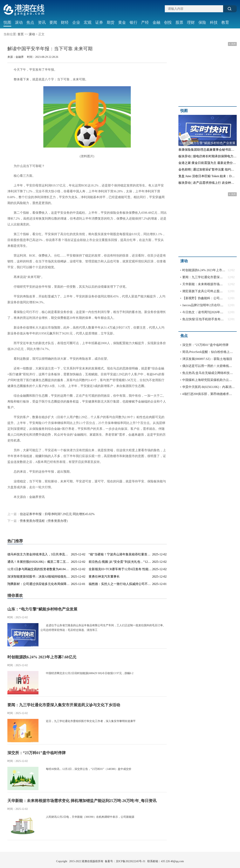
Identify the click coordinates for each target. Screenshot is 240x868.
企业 (76, 22)
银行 (134, 22)
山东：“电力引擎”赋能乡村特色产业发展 (42, 609)
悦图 (7, 22)
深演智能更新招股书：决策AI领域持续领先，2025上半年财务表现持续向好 (59, 576)
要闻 (53, 22)
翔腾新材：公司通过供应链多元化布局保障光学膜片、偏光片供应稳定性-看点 (61, 584)
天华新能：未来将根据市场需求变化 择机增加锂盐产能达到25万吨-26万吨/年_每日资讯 (82, 801)
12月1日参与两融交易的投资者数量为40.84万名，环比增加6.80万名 (53, 569)
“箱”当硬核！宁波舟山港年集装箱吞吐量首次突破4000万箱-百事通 (134, 554)
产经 (145, 22)
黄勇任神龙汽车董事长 (104, 576)
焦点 (30, 22)
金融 (156, 22)
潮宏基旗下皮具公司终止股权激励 (206, 291)
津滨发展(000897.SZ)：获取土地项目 (207, 359)
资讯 (42, 22)
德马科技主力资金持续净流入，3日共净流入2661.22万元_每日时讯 (53, 554)
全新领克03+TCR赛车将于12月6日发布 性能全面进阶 (125, 569)
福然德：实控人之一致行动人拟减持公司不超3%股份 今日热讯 (131, 584)
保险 (202, 22)
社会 (7, 31)
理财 (191, 22)
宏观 (88, 22)
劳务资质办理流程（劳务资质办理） (45, 521)
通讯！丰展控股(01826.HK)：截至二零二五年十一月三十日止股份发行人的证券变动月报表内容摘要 (76, 562)
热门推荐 (15, 541)
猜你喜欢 (15, 595)
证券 (99, 22)
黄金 (122, 22)
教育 (225, 22)
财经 (65, 22)
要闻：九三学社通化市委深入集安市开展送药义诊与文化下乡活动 (64, 705)
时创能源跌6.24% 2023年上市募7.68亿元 (42, 657)
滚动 (19, 22)
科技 (214, 22)
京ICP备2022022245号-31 (131, 861)
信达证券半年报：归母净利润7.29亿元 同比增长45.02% (57, 514)
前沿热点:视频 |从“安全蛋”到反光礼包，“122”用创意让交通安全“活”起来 (138, 562)
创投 (168, 22)
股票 (179, 22)
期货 (111, 22)
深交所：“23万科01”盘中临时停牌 (37, 753)
